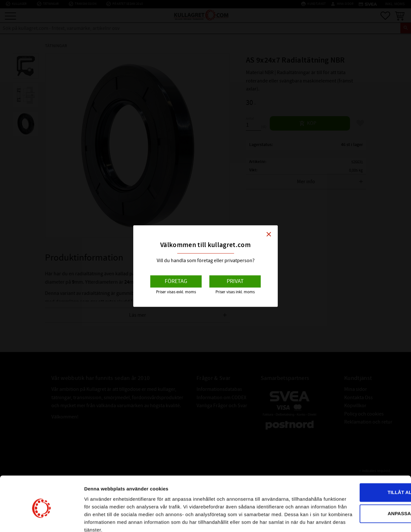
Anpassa (358, 478)
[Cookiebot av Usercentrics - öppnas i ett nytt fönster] (42, 519)
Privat (235, 281)
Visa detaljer (98, 519)
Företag (176, 281)
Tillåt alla (357, 457)
